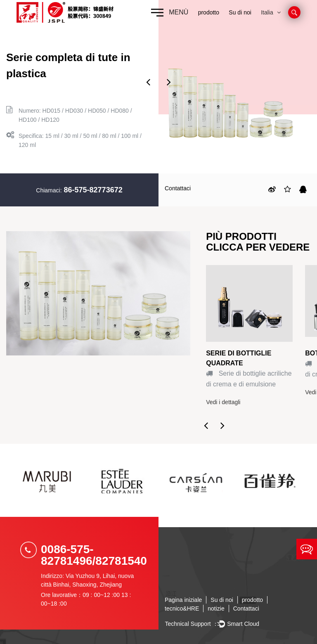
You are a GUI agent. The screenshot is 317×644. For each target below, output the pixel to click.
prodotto (209, 12)
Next (169, 82)
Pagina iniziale (183, 600)
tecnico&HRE (182, 608)
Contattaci (178, 188)
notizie (216, 608)
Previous (148, 82)
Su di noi (240, 12)
